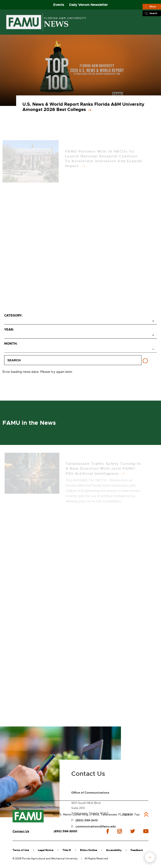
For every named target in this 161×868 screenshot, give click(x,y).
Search (153, 13)
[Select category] (80, 321)
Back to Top (131, 814)
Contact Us (21, 831)
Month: (11, 344)
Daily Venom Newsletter (89, 5)
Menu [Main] (153, 7)
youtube (146, 831)
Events (59, 5)
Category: (13, 315)
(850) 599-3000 (65, 831)
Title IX (67, 850)
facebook (108, 831)
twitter (132, 831)
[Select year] (80, 335)
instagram (119, 831)
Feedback (137, 850)
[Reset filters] (145, 361)
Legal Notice (46, 850)
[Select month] (80, 350)
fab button (150, 857)
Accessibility (114, 850)
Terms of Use (21, 850)
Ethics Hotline (89, 850)
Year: (9, 330)
